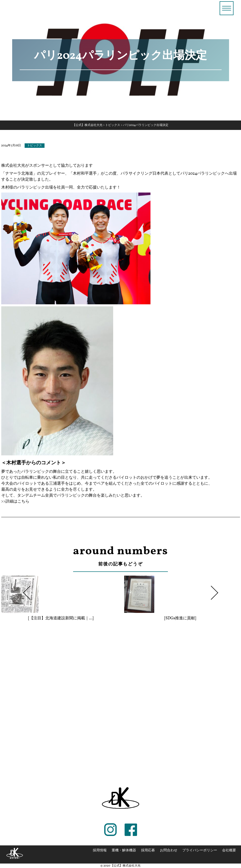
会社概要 (229, 850)
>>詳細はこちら (15, 502)
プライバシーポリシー (200, 850)
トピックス (35, 146)
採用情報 (100, 850)
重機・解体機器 (124, 850)
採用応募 (148, 850)
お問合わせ (169, 850)
